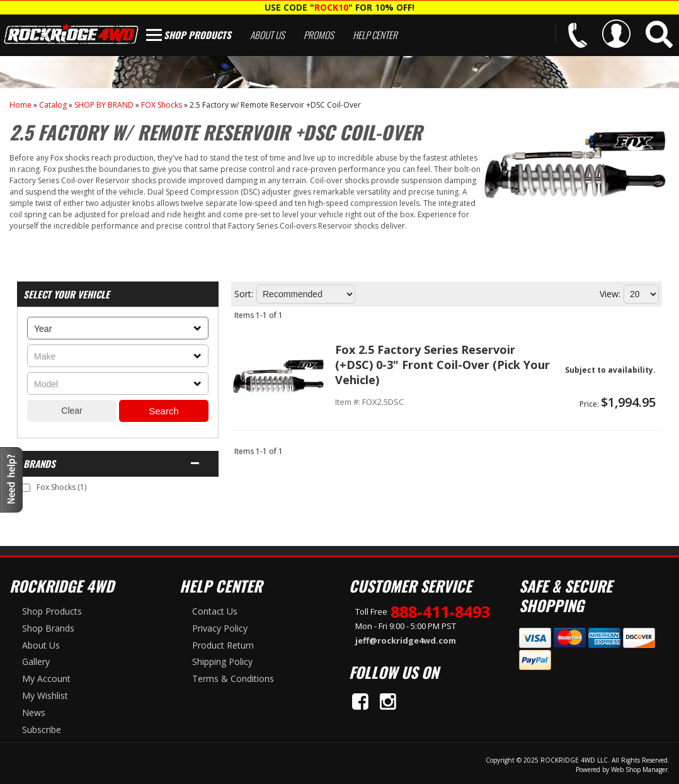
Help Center (375, 35)
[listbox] (118, 328)
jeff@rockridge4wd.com (406, 640)
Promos (319, 35)
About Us (267, 35)
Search (164, 411)
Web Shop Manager (639, 770)
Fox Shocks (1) (61, 487)
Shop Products (197, 35)
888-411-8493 (440, 611)
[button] (659, 34)
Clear (71, 411)
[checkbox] (26, 488)
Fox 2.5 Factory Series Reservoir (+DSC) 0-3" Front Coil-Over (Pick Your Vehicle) (442, 365)
